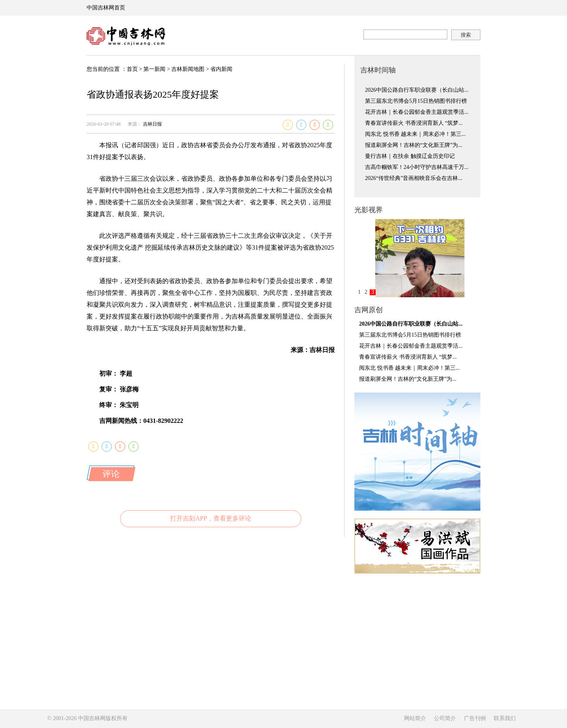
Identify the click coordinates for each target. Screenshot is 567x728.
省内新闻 (221, 69)
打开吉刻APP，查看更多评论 (210, 518)
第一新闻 (154, 69)
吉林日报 (152, 124)
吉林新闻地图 (188, 69)
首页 (132, 69)
